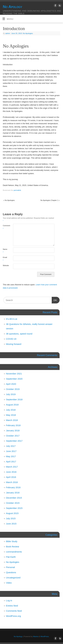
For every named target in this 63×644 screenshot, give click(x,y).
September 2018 (14, 399)
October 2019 (13, 389)
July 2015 (11, 518)
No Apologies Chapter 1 (50, 200)
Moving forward (14, 344)
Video (9, 583)
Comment (5, 227)
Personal (10, 567)
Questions (11, 572)
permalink (17, 190)
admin (8, 33)
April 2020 (11, 384)
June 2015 (11, 524)
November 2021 (14, 374)
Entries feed (12, 606)
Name (5, 251)
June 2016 (11, 472)
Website (5, 265)
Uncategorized (13, 578)
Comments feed (14, 611)
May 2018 (11, 415)
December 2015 (14, 498)
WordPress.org (14, 616)
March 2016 (12, 482)
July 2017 (11, 446)
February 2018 (13, 425)
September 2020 (14, 379)
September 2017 (14, 441)
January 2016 (13, 493)
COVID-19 (11, 339)
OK (54, 300)
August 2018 (12, 405)
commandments (14, 552)
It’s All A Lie (12, 319)
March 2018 (12, 420)
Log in (9, 600)
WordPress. (45, 636)
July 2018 (11, 410)
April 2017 (11, 462)
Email (5, 259)
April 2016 (11, 477)
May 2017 (11, 456)
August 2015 (12, 513)
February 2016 (13, 487)
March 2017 (12, 467)
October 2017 (13, 436)
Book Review (13, 547)
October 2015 (13, 503)
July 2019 (11, 394)
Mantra (36, 636)
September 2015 (14, 508)
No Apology (12, 7)
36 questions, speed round (19, 334)
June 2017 (11, 451)
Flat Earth (11, 557)
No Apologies (28, 33)
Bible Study (12, 541)
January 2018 (13, 430)
